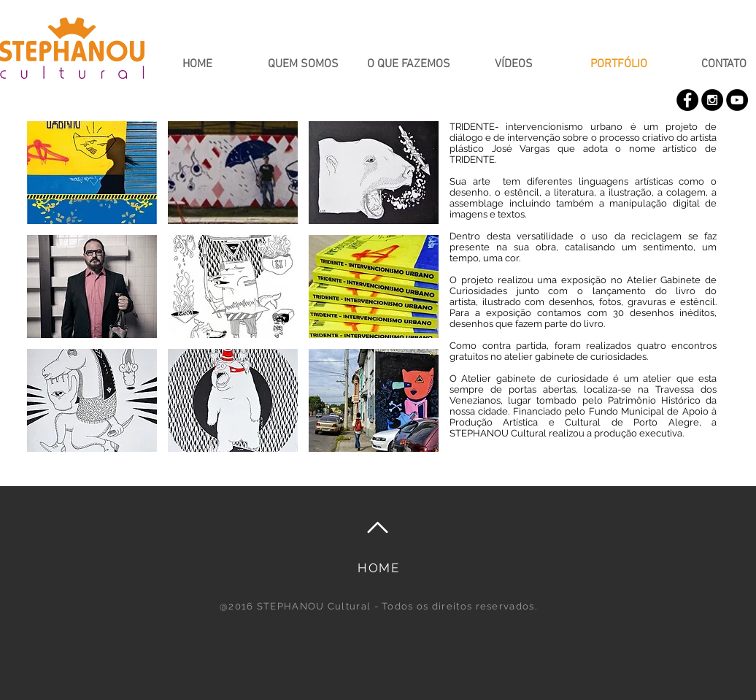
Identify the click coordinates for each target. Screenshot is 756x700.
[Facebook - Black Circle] (687, 100)
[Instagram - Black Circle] (712, 100)
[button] (92, 173)
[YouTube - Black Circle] (737, 100)
